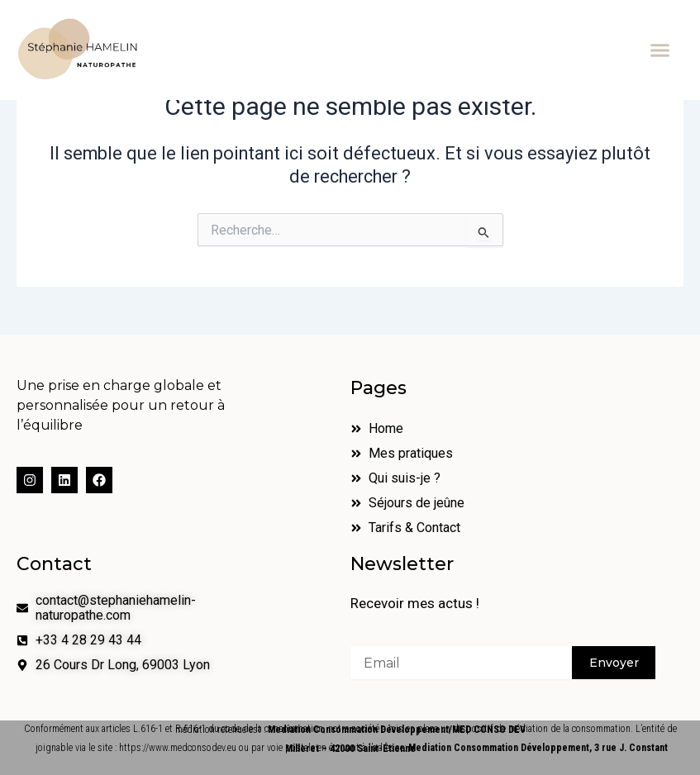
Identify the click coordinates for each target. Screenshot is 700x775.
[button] (660, 50)
